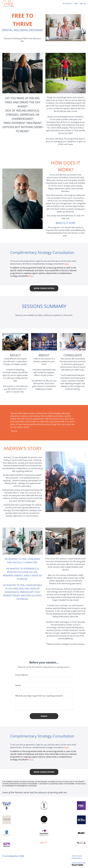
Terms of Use (77, 856)
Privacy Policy (77, 858)
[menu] (73, 3)
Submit (44, 716)
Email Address (22, 675)
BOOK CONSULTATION (44, 288)
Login (76, 3)
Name (18, 685)
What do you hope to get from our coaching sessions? (39, 696)
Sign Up (83, 3)
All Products (67, 3)
